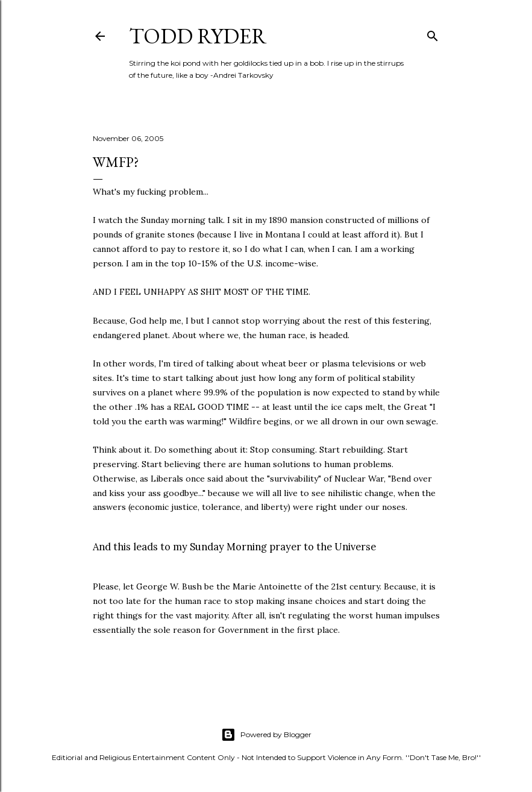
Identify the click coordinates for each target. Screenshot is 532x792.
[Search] (433, 33)
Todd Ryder (198, 36)
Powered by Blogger (266, 735)
